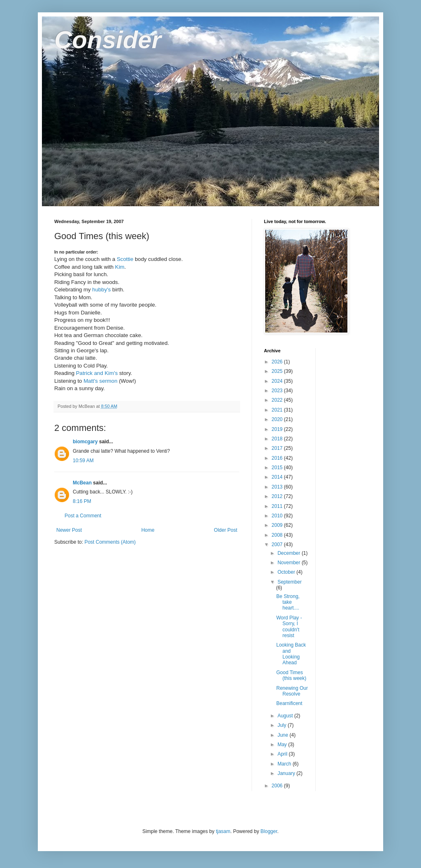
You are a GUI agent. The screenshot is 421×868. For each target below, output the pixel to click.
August (286, 716)
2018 (278, 439)
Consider (108, 40)
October (287, 572)
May (283, 745)
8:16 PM (82, 501)
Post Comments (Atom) (110, 542)
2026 (278, 362)
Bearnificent (289, 703)
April (283, 754)
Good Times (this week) (291, 675)
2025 (278, 371)
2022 (278, 400)
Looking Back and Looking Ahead (291, 654)
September (290, 582)
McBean (82, 483)
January (287, 773)
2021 (278, 410)
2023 (278, 391)
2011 (278, 506)
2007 (278, 545)
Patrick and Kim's (97, 373)
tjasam (223, 831)
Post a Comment (83, 516)
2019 (278, 429)
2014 (278, 477)
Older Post (226, 530)
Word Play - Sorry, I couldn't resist (289, 627)
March (285, 764)
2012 (278, 496)
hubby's (102, 290)
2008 (278, 535)
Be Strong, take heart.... (288, 602)
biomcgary (85, 442)
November (290, 563)
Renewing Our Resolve (292, 691)
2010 (278, 516)
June (283, 735)
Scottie (125, 259)
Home (148, 530)
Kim (120, 267)
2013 (278, 487)
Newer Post (69, 530)
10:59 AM (83, 461)
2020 (278, 419)
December (290, 553)
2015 (278, 468)
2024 (278, 381)
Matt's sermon (100, 381)
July (283, 725)
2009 (278, 525)
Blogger (269, 831)
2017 (278, 448)
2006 (278, 786)
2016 (278, 458)
